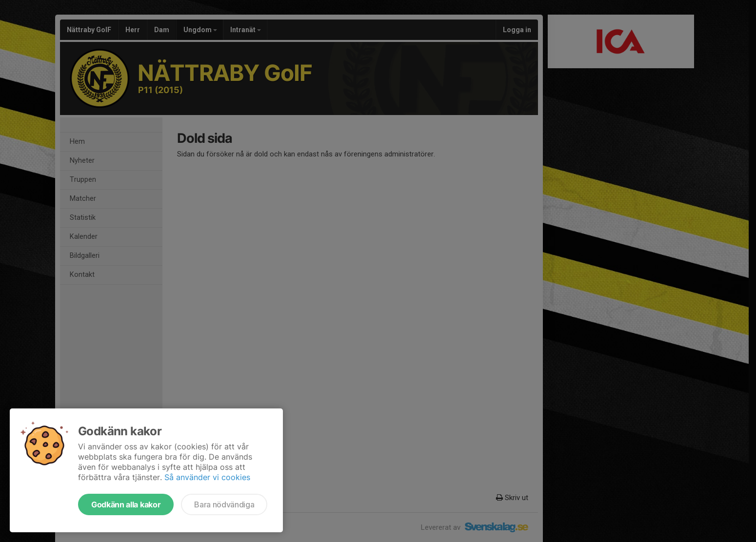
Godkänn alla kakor (126, 504)
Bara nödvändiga (224, 504)
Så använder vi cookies (207, 477)
